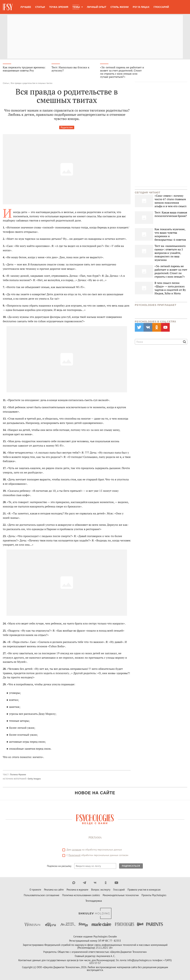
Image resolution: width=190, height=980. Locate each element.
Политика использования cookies (81, 895)
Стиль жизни (120, 7)
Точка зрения (59, 7)
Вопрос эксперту (101, 890)
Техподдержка (94, 901)
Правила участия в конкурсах (144, 890)
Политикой (74, 855)
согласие (76, 850)
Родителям (67, 128)
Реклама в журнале (77, 890)
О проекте (35, 890)
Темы (76, 7)
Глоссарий (161, 7)
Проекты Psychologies (154, 895)
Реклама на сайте (54, 890)
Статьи (40, 7)
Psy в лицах (141, 7)
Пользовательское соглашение (42, 895)
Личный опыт (97, 7)
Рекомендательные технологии (121, 895)
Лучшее (26, 7)
